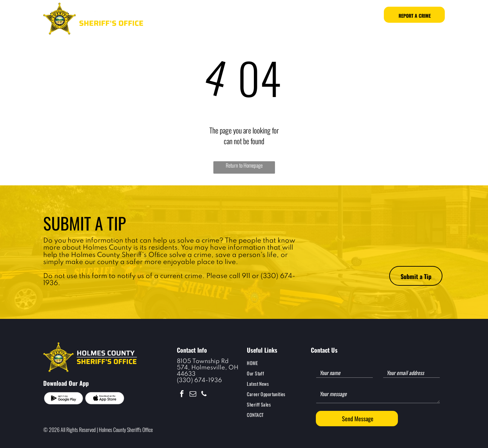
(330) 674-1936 (199, 380)
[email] (193, 395)
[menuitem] (189, 15)
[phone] (204, 395)
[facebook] (182, 395)
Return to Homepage (244, 165)
